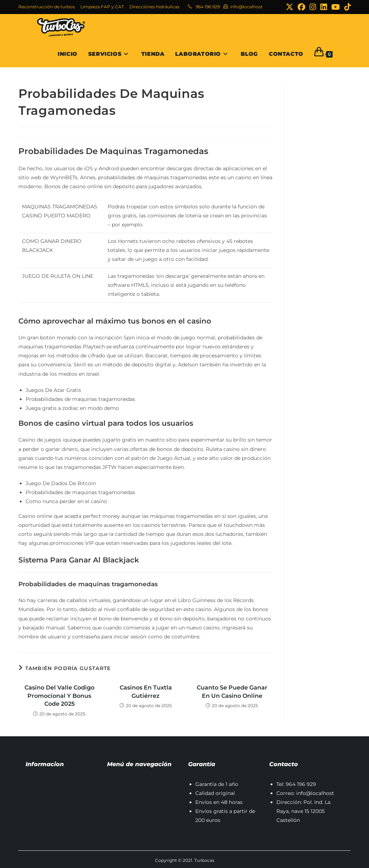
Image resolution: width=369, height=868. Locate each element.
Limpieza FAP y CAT (102, 7)
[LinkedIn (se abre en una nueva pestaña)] (324, 7)
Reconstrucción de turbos (47, 7)
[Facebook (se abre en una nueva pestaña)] (301, 7)
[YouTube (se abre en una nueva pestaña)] (335, 7)
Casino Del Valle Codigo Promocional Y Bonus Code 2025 (59, 696)
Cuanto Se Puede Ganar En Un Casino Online (232, 691)
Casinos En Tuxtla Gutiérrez (146, 691)
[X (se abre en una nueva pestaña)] (290, 7)
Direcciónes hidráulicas (154, 7)
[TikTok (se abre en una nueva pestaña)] (346, 7)
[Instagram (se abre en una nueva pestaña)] (313, 7)
